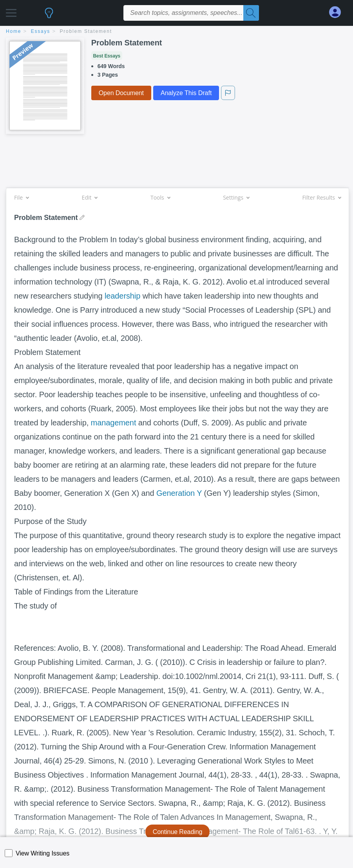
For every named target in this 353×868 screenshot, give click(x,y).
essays (41, 31)
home (14, 31)
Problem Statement (86, 31)
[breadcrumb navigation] (176, 32)
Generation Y (179, 493)
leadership (122, 296)
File (21, 197)
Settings (236, 197)
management (114, 423)
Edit (90, 197)
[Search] (251, 13)
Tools (160, 197)
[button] (11, 11)
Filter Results (322, 197)
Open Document (121, 93)
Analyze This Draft (186, 93)
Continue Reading (178, 832)
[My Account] (338, 12)
